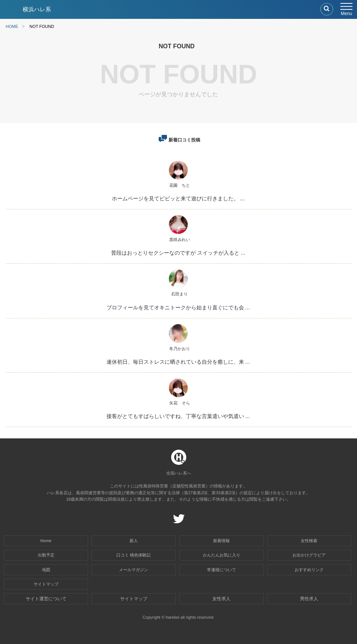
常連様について (222, 570)
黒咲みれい (180, 240)
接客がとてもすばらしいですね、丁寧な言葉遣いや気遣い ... (178, 416)
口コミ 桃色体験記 (134, 555)
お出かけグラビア (309, 555)
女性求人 (221, 599)
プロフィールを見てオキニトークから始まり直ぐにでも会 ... (178, 307)
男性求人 (309, 599)
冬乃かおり (180, 349)
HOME (12, 27)
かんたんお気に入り (222, 555)
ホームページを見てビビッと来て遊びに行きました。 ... (178, 198)
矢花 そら (180, 403)
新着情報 (221, 541)
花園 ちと (180, 185)
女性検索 (309, 541)
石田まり (179, 294)
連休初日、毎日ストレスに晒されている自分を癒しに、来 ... (178, 362)
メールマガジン (134, 570)
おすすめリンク (309, 570)
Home (46, 541)
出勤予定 (46, 555)
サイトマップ (46, 584)
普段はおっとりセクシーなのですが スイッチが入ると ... (178, 253)
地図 (46, 570)
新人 (134, 541)
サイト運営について (46, 599)
